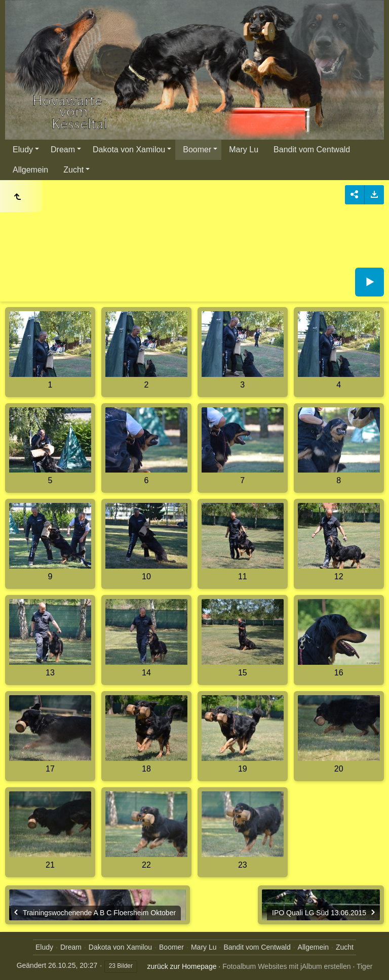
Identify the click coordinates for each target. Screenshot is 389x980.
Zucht (73, 170)
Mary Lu (244, 150)
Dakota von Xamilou (129, 150)
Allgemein (30, 170)
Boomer (197, 150)
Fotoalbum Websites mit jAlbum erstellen (286, 966)
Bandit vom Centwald (312, 150)
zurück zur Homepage (182, 966)
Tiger (364, 966)
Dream (63, 150)
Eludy (23, 150)
